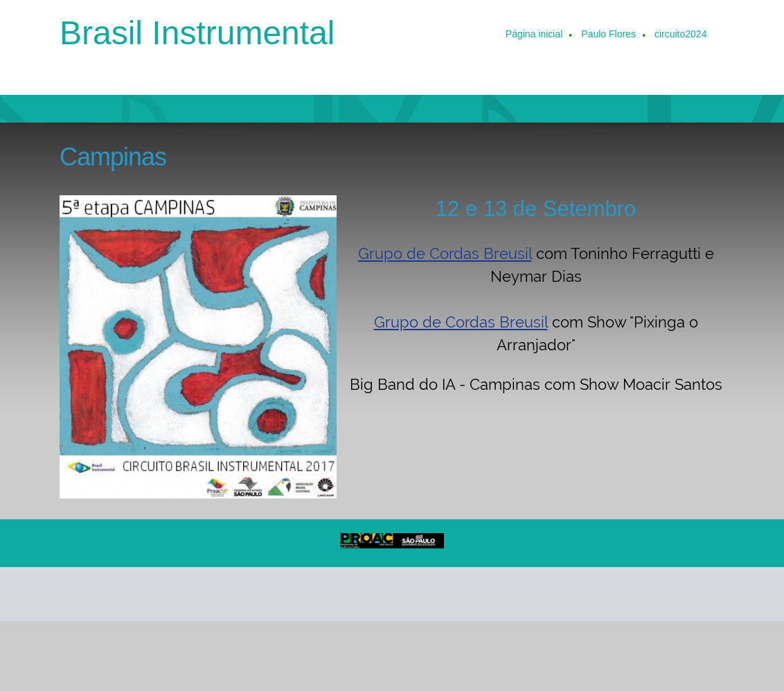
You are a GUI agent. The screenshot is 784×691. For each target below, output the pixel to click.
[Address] (143, 594)
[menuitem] (535, 35)
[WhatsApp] (242, 594)
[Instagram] (209, 594)
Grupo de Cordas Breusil (445, 253)
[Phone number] (76, 594)
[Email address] (109, 594)
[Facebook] (176, 594)
